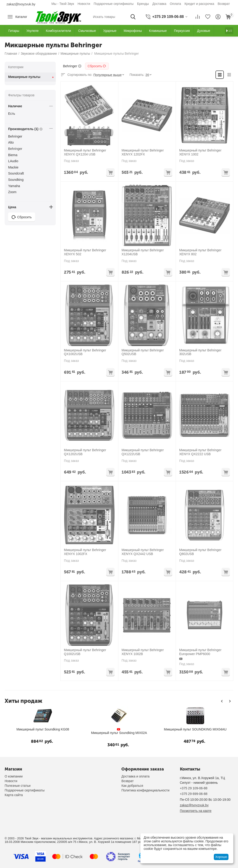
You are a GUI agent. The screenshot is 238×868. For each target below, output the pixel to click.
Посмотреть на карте (196, 811)
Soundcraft (16, 173)
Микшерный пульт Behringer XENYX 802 (200, 252)
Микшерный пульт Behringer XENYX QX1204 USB (85, 152)
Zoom (12, 192)
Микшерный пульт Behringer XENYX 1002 (200, 152)
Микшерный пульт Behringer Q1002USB (85, 652)
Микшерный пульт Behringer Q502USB (143, 352)
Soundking (16, 180)
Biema (13, 155)
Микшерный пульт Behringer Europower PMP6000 (200, 652)
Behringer (15, 136)
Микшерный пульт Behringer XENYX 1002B (143, 652)
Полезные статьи (18, 786)
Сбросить (97, 66)
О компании (14, 776)
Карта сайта (14, 795)
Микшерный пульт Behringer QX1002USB (85, 352)
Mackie (13, 167)
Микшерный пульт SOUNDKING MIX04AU (192, 729)
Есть (12, 114)
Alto (11, 142)
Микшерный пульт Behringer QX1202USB (85, 452)
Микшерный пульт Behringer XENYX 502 (85, 252)
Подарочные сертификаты (114, 4)
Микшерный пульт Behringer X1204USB (143, 252)
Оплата (175, 4)
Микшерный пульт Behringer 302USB (200, 352)
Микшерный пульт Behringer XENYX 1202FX (143, 152)
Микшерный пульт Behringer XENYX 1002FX (85, 552)
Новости (84, 4)
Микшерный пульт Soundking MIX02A (116, 733)
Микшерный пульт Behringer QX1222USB (143, 452)
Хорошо (221, 857)
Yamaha (14, 186)
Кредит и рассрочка (199, 4)
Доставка (159, 4)
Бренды (143, 4)
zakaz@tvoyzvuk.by (21, 4)
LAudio (13, 161)
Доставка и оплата (135, 776)
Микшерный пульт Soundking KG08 (39, 729)
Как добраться (132, 786)
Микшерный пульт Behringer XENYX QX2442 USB (143, 552)
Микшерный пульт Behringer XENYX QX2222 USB (200, 452)
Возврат (224, 4)
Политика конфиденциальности (145, 790)
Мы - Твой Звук (63, 4)
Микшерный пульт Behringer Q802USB (200, 552)
